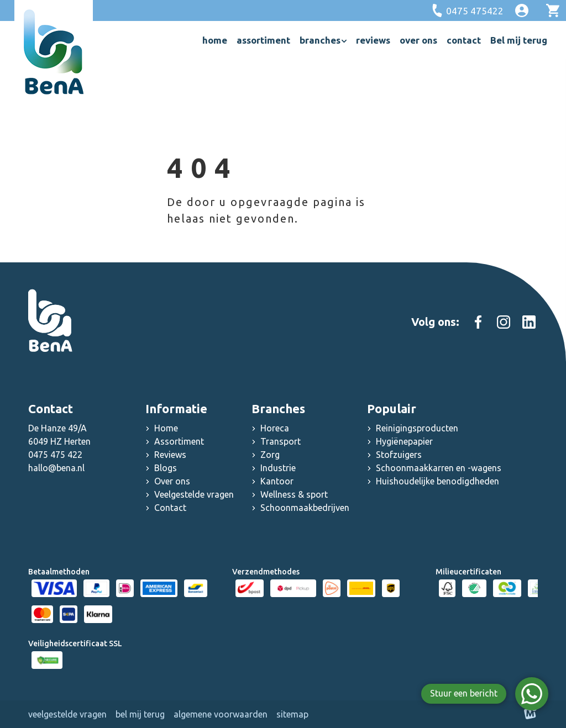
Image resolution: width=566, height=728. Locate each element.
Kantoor (277, 481)
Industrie (278, 468)
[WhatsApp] (532, 694)
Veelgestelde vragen (194, 494)
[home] (54, 52)
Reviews (170, 455)
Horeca (275, 428)
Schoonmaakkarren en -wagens (439, 468)
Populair (392, 408)
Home (166, 428)
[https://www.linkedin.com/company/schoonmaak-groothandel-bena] (529, 322)
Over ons (172, 481)
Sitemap (292, 714)
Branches (278, 408)
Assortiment (179, 441)
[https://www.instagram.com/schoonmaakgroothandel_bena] (504, 322)
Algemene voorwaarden (221, 714)
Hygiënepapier (404, 441)
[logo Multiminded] (531, 714)
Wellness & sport (294, 494)
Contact (170, 508)
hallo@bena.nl (56, 468)
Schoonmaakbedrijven (305, 508)
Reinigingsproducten (417, 428)
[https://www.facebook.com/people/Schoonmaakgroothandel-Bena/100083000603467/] (478, 322)
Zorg (270, 455)
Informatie (176, 408)
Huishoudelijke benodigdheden (437, 481)
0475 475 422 (55, 455)
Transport (281, 441)
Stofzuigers (399, 455)
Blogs (166, 468)
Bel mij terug (140, 714)
